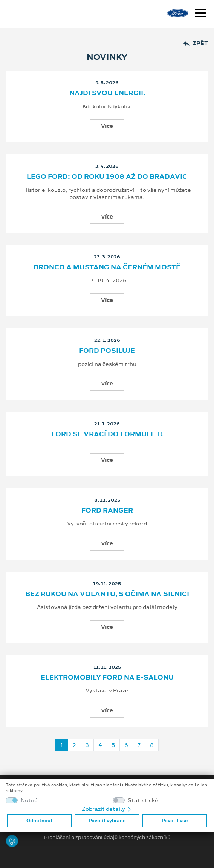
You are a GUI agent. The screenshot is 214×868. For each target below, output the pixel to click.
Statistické (143, 800)
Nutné (29, 800)
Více (107, 126)
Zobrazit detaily (107, 809)
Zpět (196, 43)
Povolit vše (175, 821)
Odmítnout (40, 821)
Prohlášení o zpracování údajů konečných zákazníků (107, 838)
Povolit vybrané (107, 821)
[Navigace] (200, 14)
